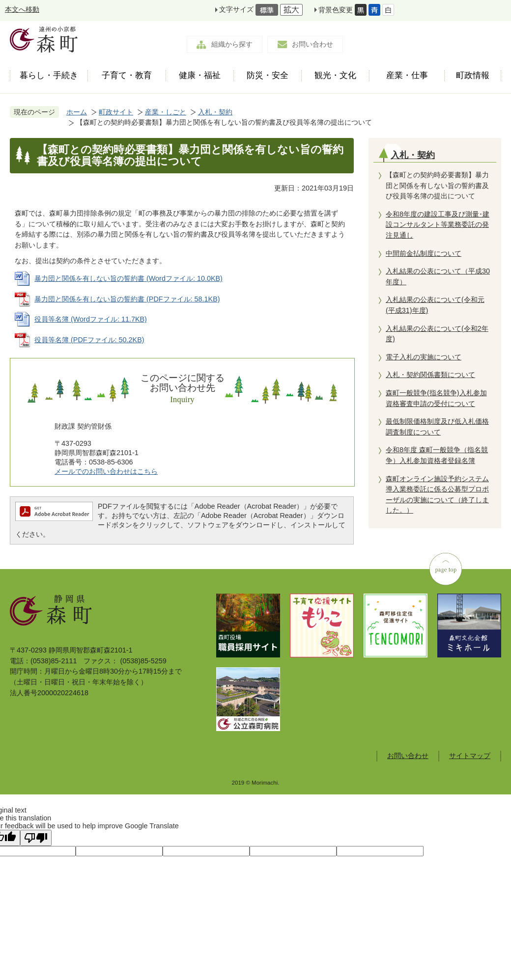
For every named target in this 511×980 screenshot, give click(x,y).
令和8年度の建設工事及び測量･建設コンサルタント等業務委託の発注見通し (438, 225)
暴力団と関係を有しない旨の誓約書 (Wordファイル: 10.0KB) (128, 278)
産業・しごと (166, 112)
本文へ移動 (22, 9)
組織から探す (232, 44)
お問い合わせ (312, 44)
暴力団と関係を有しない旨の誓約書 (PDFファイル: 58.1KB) (127, 299)
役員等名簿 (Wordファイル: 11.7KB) (91, 319)
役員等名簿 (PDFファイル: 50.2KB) (89, 340)
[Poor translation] (36, 838)
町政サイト (116, 112)
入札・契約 (215, 112)
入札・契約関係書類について (430, 375)
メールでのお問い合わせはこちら (106, 471)
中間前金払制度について (424, 253)
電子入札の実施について (424, 357)
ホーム (77, 112)
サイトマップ (470, 756)
